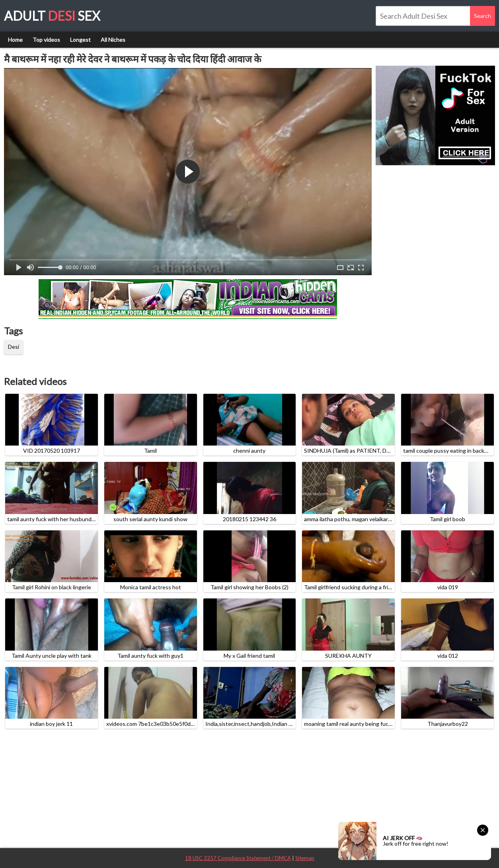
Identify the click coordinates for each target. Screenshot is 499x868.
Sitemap (305, 858)
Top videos (46, 40)
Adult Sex (52, 16)
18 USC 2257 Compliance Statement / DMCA (238, 858)
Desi (14, 347)
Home (15, 40)
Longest (80, 40)
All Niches (113, 40)
